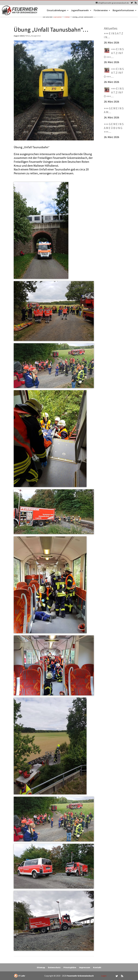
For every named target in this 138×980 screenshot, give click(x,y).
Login (104, 976)
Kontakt (97, 968)
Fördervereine (101, 11)
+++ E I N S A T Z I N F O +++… (114, 53)
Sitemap (41, 968)
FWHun (67, 17)
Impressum (85, 968)
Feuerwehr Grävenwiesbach (80, 976)
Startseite (57, 17)
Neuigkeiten (36, 36)
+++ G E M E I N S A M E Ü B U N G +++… (114, 128)
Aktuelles (111, 28)
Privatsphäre (70, 968)
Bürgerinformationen (123, 11)
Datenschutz (54, 968)
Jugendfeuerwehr (80, 11)
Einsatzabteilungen (56, 11)
